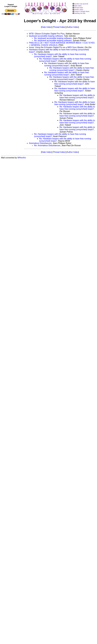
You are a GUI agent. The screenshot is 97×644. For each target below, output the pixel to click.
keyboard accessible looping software (46, 36)
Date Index (46, 27)
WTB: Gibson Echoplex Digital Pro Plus (47, 34)
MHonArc (22, 158)
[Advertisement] (11, 68)
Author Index (73, 27)
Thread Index (59, 27)
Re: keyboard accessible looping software (53, 38)
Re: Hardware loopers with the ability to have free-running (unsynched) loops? (67, 64)
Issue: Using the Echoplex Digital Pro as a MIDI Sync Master (56, 47)
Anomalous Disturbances (40, 143)
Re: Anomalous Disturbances (47, 145)
